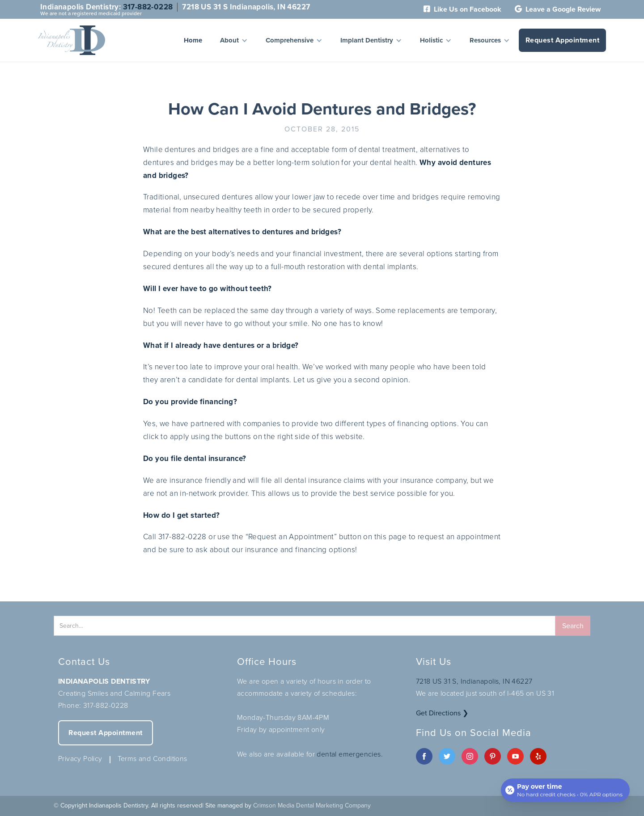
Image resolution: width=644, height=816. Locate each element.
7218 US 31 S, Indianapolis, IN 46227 (474, 681)
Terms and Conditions (153, 759)
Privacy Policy (80, 759)
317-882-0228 (148, 7)
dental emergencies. (350, 754)
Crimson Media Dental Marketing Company (312, 805)
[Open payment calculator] (565, 790)
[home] (72, 40)
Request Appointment (563, 40)
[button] (234, 40)
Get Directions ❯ (442, 713)
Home (193, 40)
